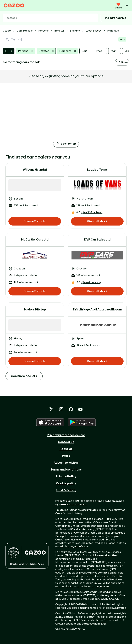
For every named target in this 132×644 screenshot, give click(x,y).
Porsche (43, 31)
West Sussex (94, 31)
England (75, 31)
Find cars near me (115, 18)
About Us (66, 449)
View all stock (35, 221)
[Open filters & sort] (9, 51)
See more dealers (24, 376)
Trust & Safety (66, 490)
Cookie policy (66, 483)
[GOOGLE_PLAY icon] (82, 422)
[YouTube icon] (80, 409)
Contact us (66, 442)
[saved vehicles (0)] (118, 6)
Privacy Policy (66, 476)
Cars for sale (25, 31)
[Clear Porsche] (32, 51)
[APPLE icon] (50, 422)
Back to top (66, 144)
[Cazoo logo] (14, 6)
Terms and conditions (66, 470)
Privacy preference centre (66, 435)
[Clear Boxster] (53, 51)
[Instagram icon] (61, 409)
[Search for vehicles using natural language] (66, 39)
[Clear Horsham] (75, 51)
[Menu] (127, 6)
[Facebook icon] (71, 409)
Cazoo (7, 31)
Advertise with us (66, 463)
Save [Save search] (122, 62)
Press (66, 456)
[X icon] (52, 409)
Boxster (59, 31)
